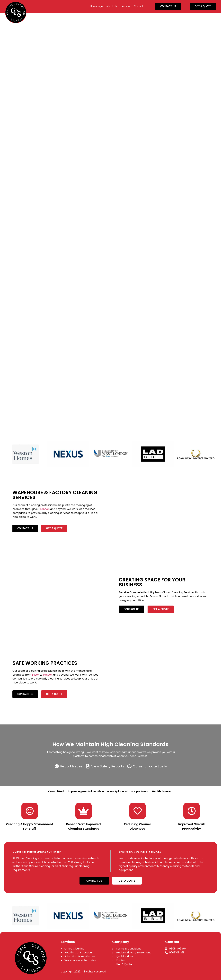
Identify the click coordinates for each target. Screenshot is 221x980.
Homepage (96, 6)
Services (125, 6)
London (45, 509)
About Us (112, 6)
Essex (36, 675)
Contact (138, 6)
